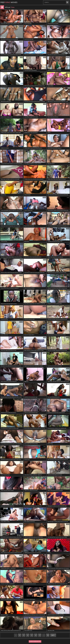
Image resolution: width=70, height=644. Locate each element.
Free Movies (9, 2)
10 (48, 635)
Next (53, 635)
